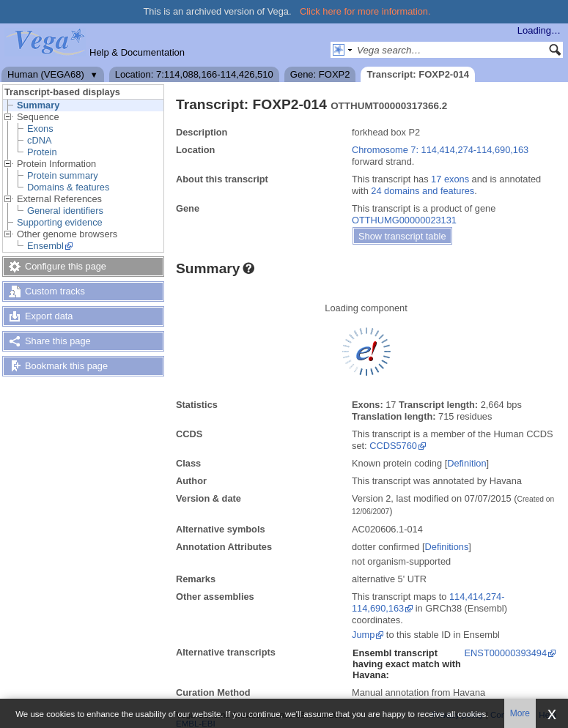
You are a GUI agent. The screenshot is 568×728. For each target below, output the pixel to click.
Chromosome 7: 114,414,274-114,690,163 (440, 150)
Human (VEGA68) (46, 74)
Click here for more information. (365, 11)
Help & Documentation (137, 52)
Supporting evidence (60, 222)
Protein (42, 152)
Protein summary (63, 175)
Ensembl (45, 246)
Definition (466, 463)
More (520, 713)
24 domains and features (423, 191)
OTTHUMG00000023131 (404, 220)
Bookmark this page (66, 366)
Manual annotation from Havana (418, 692)
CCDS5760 (393, 446)
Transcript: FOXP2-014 (417, 74)
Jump (363, 635)
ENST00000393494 (506, 653)
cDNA (39, 140)
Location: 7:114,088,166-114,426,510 (194, 74)
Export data (49, 316)
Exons (40, 129)
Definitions (447, 547)
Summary (38, 105)
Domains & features (68, 187)
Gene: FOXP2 (320, 74)
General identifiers (65, 211)
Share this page (58, 341)
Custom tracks (55, 291)
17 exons (450, 179)
